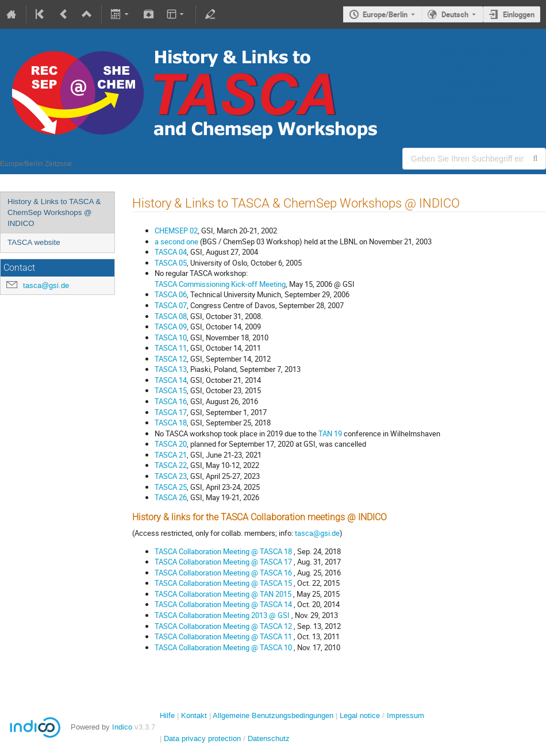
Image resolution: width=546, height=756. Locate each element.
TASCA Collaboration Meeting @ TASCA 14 (224, 604)
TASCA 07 (171, 305)
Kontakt (194, 715)
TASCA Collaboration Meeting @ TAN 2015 (224, 594)
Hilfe (167, 715)
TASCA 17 (171, 412)
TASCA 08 (171, 316)
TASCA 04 (171, 252)
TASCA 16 (171, 401)
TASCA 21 (171, 455)
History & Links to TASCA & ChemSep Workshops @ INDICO (54, 212)
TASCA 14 (171, 380)
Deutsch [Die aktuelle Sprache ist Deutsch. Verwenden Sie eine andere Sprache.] (455, 14)
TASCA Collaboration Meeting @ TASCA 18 (224, 551)
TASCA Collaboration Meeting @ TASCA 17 (224, 562)
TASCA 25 (171, 487)
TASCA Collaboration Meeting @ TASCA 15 (224, 583)
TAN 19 (330, 433)
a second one (176, 241)
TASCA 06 (171, 294)
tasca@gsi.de (46, 285)
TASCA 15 (171, 390)
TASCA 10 (171, 337)
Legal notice (361, 715)
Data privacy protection (203, 738)
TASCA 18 (171, 423)
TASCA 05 (171, 263)
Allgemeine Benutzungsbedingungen (273, 715)
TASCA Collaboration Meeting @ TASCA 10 (224, 647)
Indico (122, 727)
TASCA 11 (171, 348)
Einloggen (519, 14)
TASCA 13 (171, 369)
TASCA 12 (171, 359)
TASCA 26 (171, 497)
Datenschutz (269, 738)
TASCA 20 (171, 444)
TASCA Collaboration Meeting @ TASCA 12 (224, 626)
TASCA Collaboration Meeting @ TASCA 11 (224, 636)
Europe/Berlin (385, 14)
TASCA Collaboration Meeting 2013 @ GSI (223, 615)
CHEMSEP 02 (176, 231)
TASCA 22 (171, 465)
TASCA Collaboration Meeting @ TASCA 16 (224, 573)
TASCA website (34, 242)
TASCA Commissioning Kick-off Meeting (220, 284)
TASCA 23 (171, 476)
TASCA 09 (171, 327)
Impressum (405, 715)
